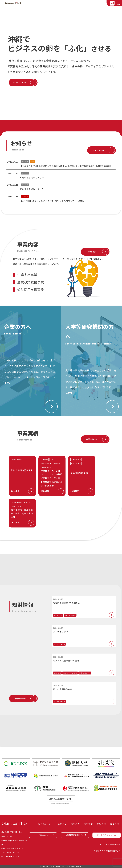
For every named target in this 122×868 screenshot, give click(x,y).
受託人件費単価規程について (108, 851)
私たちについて (20, 82)
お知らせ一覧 (98, 150)
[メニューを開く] (118, 2)
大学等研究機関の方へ (75, 835)
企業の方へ (43, 835)
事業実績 (88, 824)
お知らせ (62, 824)
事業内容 (92, 252)
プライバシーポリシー (111, 844)
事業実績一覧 (92, 439)
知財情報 (101, 824)
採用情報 (114, 824)
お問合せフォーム (108, 835)
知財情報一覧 (20, 699)
